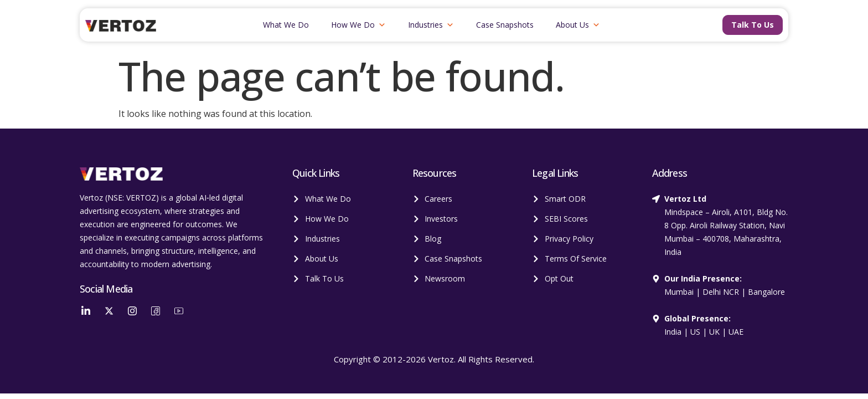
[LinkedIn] (86, 310)
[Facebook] (156, 310)
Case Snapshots (505, 25)
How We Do (358, 25)
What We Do (286, 25)
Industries (431, 25)
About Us (578, 25)
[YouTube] (179, 310)
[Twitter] (109, 310)
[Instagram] (132, 310)
